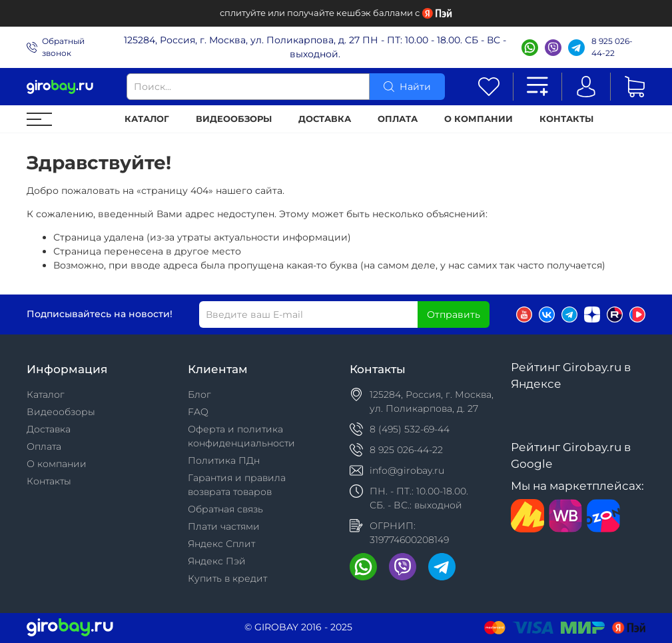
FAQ (198, 412)
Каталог (147, 119)
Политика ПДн (224, 460)
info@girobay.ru (407, 470)
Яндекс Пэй (217, 561)
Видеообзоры (234, 119)
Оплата (398, 119)
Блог (199, 394)
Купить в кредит (227, 578)
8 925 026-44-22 (612, 47)
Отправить (454, 315)
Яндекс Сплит (221, 544)
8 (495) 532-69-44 (410, 429)
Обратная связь (225, 509)
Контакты (566, 119)
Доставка (325, 119)
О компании (479, 119)
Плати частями (224, 526)
